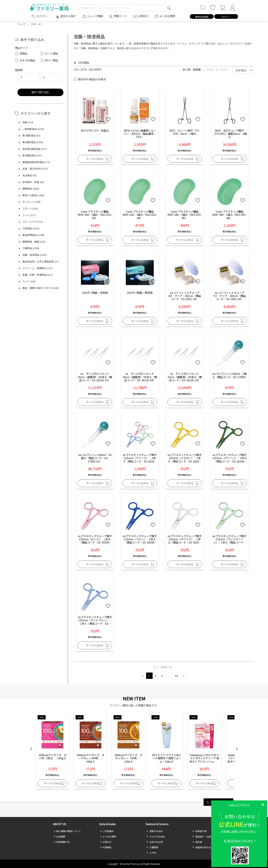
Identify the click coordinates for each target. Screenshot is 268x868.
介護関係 (152, 847)
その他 (151, 853)
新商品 (21, 53)
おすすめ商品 (25, 60)
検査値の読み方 (202, 847)
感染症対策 (200, 831)
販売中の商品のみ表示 (90, 79)
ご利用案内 (107, 831)
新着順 (211, 69)
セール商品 (49, 53)
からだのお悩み (156, 836)
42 (177, 676)
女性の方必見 (155, 842)
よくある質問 (167, 16)
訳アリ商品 (49, 60)
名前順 (197, 69)
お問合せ (143, 16)
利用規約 (106, 847)
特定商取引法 (62, 842)
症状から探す (68, 16)
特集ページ (120, 16)
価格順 (224, 69)
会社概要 (59, 836)
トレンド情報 (95, 16)
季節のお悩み (155, 831)
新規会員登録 (202, 17)
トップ (21, 24)
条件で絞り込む (40, 92)
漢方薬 (197, 842)
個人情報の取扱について (67, 831)
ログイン (226, 17)
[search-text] (126, 8)
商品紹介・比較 (202, 836)
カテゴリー (43, 16)
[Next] (184, 676)
